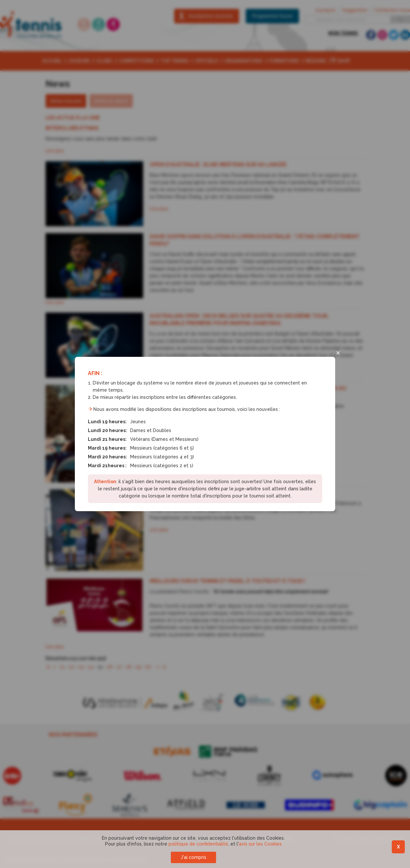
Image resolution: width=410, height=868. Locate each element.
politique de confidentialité (198, 844)
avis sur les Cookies (260, 844)
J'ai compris (193, 857)
